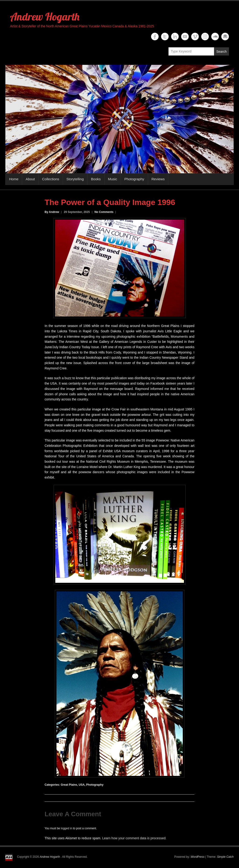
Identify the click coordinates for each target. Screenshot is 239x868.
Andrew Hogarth (45, 17)
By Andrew (52, 212)
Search (221, 52)
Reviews (158, 179)
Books (96, 179)
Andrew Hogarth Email (225, 36)
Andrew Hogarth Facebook (155, 36)
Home (14, 179)
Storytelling (75, 179)
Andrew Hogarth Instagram (205, 36)
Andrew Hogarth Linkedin (175, 36)
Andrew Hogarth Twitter (165, 36)
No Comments (104, 212)
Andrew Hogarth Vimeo (195, 36)
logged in (67, 828)
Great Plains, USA (73, 785)
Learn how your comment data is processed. (134, 838)
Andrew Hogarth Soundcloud (215, 36)
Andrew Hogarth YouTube (185, 36)
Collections (51, 179)
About (30, 179)
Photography (134, 179)
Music (113, 179)
